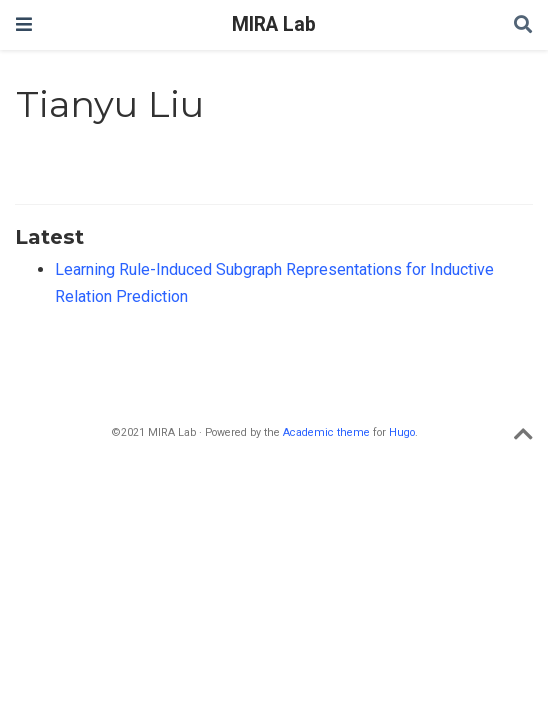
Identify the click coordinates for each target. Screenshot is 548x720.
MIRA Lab (274, 24)
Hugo (402, 432)
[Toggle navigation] (24, 24)
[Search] (523, 25)
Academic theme (326, 432)
